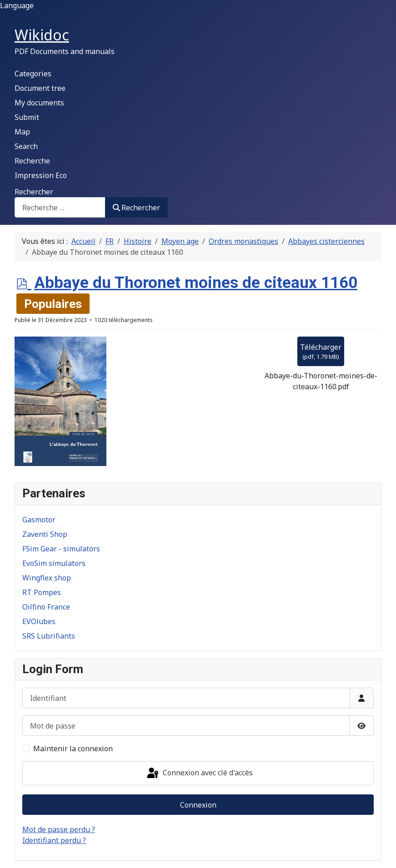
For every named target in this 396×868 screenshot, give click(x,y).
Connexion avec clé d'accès (199, 774)
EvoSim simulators (54, 563)
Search (26, 146)
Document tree (40, 88)
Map (22, 132)
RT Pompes (42, 592)
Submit (27, 117)
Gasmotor (39, 520)
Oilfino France (46, 607)
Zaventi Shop (45, 534)
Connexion (198, 805)
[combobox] (60, 207)
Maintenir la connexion (73, 749)
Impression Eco (41, 175)
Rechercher (34, 192)
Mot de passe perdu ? (59, 829)
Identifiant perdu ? (54, 840)
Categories (33, 74)
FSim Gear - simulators (61, 549)
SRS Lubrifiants (49, 636)
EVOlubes (39, 621)
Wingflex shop (47, 578)
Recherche (32, 161)
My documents (39, 103)
